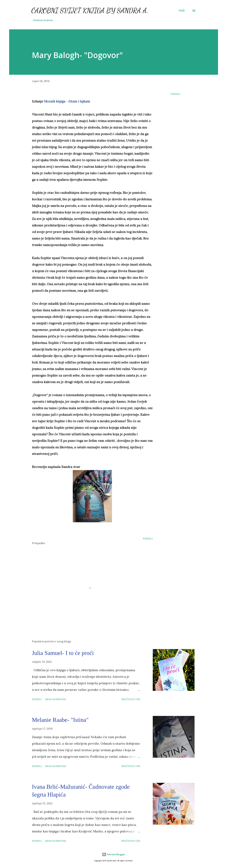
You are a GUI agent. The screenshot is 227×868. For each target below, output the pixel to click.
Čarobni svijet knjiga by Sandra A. (90, 11)
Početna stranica (43, 20)
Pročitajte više (131, 699)
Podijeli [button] (176, 94)
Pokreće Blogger (114, 854)
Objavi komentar (55, 699)
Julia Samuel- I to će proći (63, 653)
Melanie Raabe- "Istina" (60, 720)
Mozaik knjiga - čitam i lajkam (67, 101)
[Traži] (181, 11)
